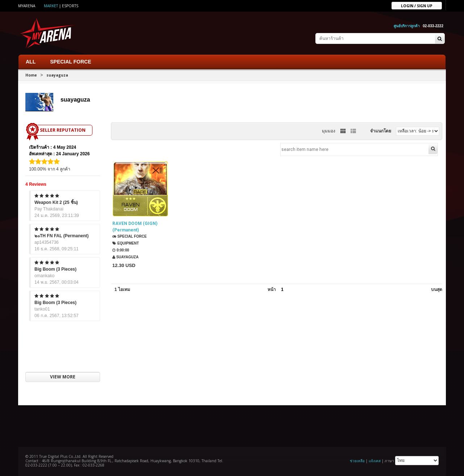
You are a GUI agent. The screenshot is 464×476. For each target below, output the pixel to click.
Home (31, 75)
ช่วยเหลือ (357, 460)
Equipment (125, 244)
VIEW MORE (63, 377)
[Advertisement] (232, 425)
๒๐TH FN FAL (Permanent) (61, 235)
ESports (70, 6)
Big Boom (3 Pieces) (55, 269)
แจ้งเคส (375, 460)
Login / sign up (417, 5)
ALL (31, 61)
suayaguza (57, 75)
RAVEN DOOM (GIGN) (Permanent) (134, 227)
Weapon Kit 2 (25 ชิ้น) (56, 202)
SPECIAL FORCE (71, 61)
